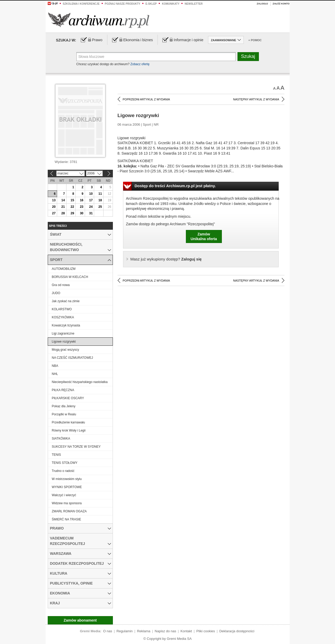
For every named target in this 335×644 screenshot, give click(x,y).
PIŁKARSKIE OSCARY (68, 398)
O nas (108, 631)
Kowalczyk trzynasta (66, 325)
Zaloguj (262, 4)
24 (91, 207)
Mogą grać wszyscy (66, 350)
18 (100, 200)
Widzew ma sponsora (67, 503)
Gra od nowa (61, 285)
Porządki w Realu (64, 414)
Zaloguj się (166, 259)
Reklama (144, 631)
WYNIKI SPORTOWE (67, 487)
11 (100, 194)
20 (54, 207)
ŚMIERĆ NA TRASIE (66, 519)
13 (54, 200)
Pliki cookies (206, 631)
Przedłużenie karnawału (68, 422)
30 (81, 213)
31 (91, 213)
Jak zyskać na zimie (66, 301)
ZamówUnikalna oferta (204, 236)
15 (72, 200)
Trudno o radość (63, 471)
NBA (55, 366)
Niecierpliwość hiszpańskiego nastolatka (80, 382)
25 (100, 207)
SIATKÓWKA (61, 439)
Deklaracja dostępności (237, 631)
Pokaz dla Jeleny (64, 406)
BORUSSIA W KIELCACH (70, 277)
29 (72, 213)
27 (54, 213)
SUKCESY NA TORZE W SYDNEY (76, 447)
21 (63, 207)
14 (63, 200)
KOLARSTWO (62, 309)
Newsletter (194, 4)
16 (81, 200)
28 (63, 213)
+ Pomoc (255, 40)
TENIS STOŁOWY (65, 463)
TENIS (56, 455)
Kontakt (186, 631)
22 (72, 207)
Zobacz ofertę (140, 64)
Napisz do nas (165, 631)
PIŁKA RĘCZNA (63, 390)
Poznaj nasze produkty (123, 4)
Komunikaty (171, 4)
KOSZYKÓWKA (63, 317)
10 (91, 194)
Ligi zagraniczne (63, 333)
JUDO (56, 293)
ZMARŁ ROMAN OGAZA (69, 511)
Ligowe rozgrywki (64, 342)
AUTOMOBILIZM (64, 269)
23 (81, 207)
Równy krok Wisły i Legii (69, 430)
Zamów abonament (80, 620)
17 (91, 200)
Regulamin (125, 631)
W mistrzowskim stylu (67, 479)
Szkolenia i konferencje (81, 4)
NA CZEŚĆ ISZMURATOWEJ (72, 358)
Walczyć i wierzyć (64, 495)
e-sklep (151, 4)
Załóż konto (281, 4)
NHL (55, 374)
